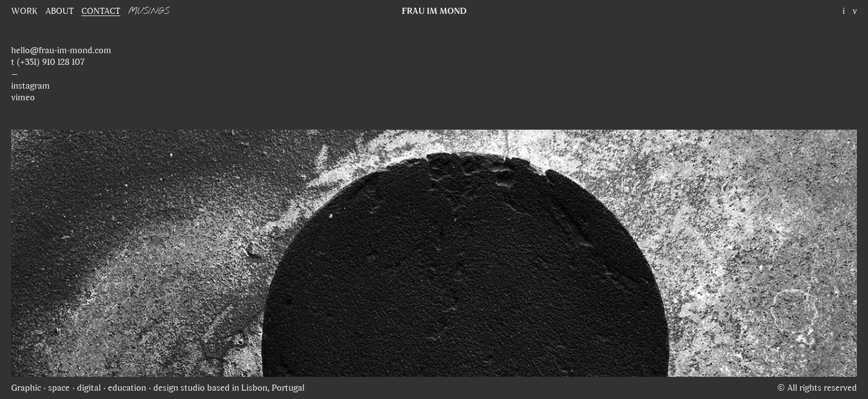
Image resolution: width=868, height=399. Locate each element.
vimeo (23, 97)
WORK (24, 11)
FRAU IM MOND (434, 11)
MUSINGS (149, 11)
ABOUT (60, 11)
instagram (30, 85)
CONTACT (101, 11)
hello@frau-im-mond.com (61, 50)
